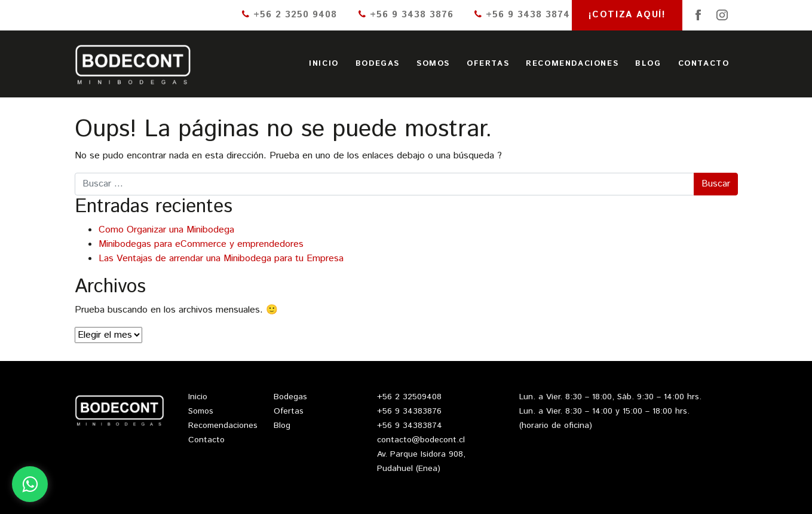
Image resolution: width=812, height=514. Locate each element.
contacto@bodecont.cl (421, 440)
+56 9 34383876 (409, 411)
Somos (433, 64)
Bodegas (378, 64)
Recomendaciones (572, 64)
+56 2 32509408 (409, 397)
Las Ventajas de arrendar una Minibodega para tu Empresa (221, 258)
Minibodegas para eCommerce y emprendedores (201, 244)
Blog (648, 64)
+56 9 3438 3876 (406, 15)
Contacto (704, 64)
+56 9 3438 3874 (522, 15)
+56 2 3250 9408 (289, 15)
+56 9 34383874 (410, 426)
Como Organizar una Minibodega (166, 230)
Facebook (698, 15)
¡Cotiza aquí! (627, 15)
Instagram (722, 15)
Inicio (324, 64)
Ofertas (488, 64)
